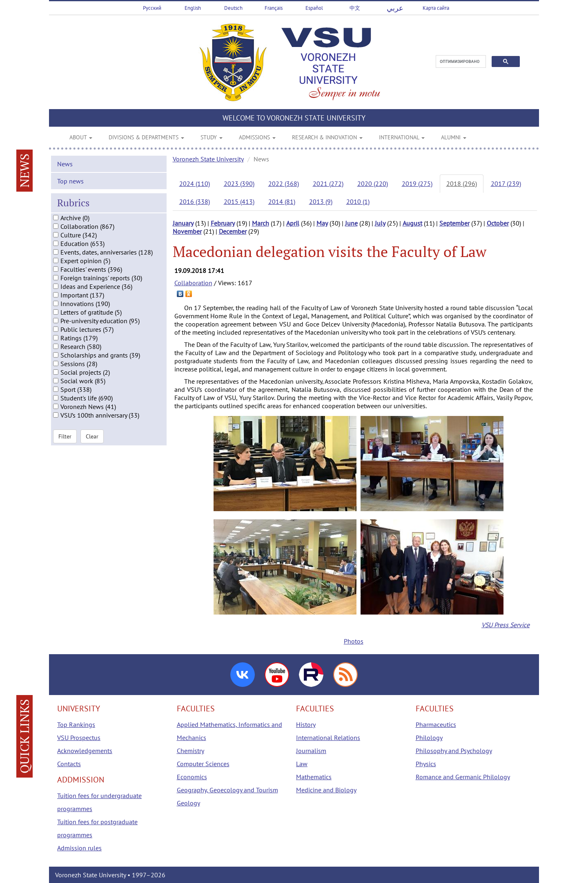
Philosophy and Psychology (454, 751)
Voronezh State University (208, 159)
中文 (355, 8)
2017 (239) (506, 183)
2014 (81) (282, 201)
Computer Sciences (203, 764)
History (306, 724)
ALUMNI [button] (454, 137)
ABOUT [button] (81, 137)
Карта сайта (436, 8)
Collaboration (193, 283)
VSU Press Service (506, 625)
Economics (192, 777)
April (293, 223)
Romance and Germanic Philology (463, 777)
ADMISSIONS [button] (257, 137)
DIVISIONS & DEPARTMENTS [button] (146, 137)
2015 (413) (239, 201)
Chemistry (190, 751)
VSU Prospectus (79, 738)
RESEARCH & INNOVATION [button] (327, 137)
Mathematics (314, 777)
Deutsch (233, 8)
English (193, 8)
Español (314, 8)
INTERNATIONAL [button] (402, 137)
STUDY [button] (212, 137)
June (351, 223)
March (261, 223)
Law (302, 764)
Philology (429, 738)
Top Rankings (76, 724)
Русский (152, 8)
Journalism (311, 751)
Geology (188, 803)
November (187, 231)
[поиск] (460, 62)
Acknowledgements (85, 751)
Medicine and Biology (326, 790)
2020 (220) (373, 183)
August (412, 223)
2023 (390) (239, 183)
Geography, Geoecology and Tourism (227, 790)
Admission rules (79, 848)
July (380, 223)
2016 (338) (195, 201)
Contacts (69, 764)
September (454, 223)
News (65, 169)
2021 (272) (328, 183)
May (322, 223)
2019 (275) (417, 183)
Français (274, 8)
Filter (65, 441)
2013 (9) (321, 201)
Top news (70, 186)
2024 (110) (195, 183)
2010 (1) (358, 201)
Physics (426, 764)
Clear (92, 441)
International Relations (328, 738)
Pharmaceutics (436, 724)
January (183, 223)
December (233, 231)
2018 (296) (462, 183)
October (498, 223)
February (223, 223)
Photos (354, 641)
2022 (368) (284, 183)
